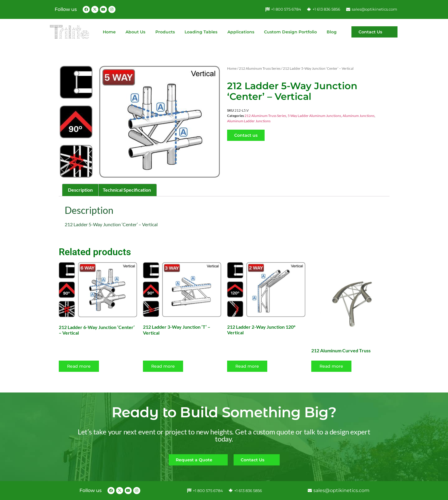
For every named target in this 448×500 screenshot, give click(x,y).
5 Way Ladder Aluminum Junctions (314, 116)
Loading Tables (201, 32)
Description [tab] (80, 190)
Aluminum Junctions (359, 116)
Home (109, 32)
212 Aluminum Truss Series (260, 68)
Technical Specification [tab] (127, 190)
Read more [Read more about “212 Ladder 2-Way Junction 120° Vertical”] (247, 366)
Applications (241, 32)
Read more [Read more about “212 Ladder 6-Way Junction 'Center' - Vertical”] (79, 366)
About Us (135, 32)
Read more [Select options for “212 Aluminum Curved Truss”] (331, 366)
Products (165, 32)
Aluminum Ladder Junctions (249, 121)
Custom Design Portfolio (290, 32)
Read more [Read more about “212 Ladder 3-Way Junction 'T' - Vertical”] (163, 366)
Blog (332, 32)
